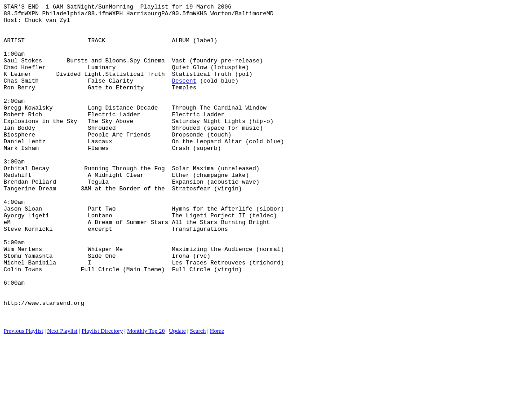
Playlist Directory (102, 394)
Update (177, 394)
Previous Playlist (23, 394)
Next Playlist (62, 394)
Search (198, 394)
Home (217, 394)
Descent (184, 97)
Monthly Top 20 (146, 394)
